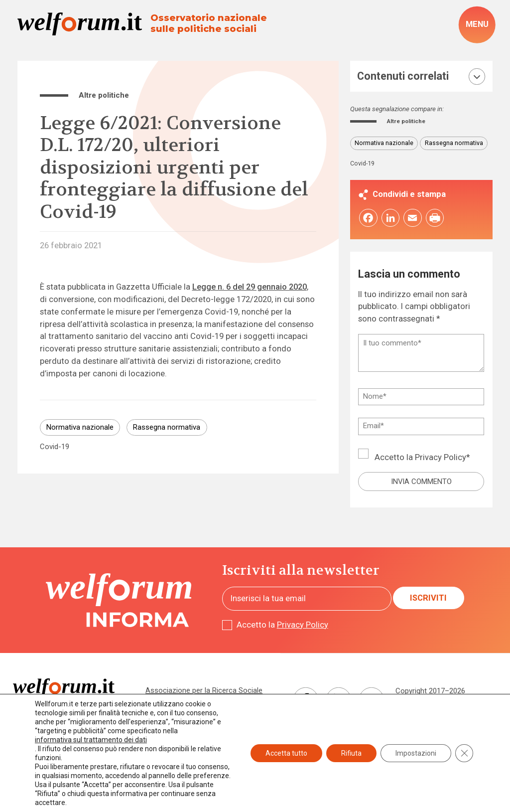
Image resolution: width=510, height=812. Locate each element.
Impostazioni (416, 753)
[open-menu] (477, 25)
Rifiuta (351, 753)
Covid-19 (55, 447)
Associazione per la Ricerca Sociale (204, 692)
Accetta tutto (286, 753)
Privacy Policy (441, 459)
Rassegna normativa (167, 427)
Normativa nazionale (80, 427)
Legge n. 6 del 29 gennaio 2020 (250, 287)
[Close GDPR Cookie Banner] (464, 753)
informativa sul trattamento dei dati (91, 740)
